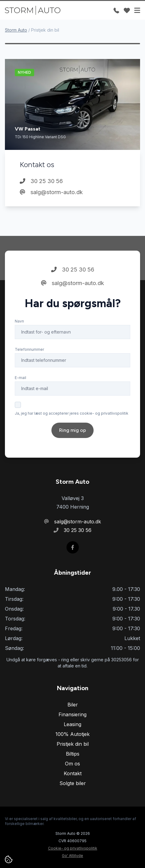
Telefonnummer (29, 349)
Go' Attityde (72, 856)
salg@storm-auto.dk (51, 192)
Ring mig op (72, 430)
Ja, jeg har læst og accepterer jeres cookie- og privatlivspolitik (72, 413)
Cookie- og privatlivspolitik (73, 848)
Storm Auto (16, 30)
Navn (19, 321)
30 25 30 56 (41, 181)
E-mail (20, 378)
